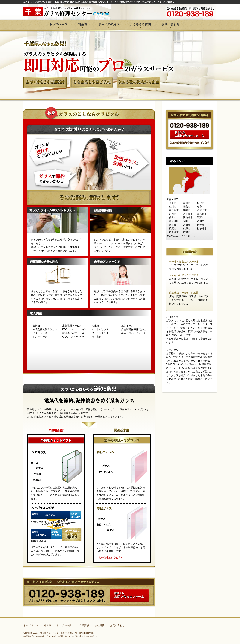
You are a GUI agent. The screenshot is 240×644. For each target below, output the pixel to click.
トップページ (31, 625)
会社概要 (100, 625)
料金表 (47, 625)
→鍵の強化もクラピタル (110, 557)
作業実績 (84, 625)
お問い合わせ (117, 625)
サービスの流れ (65, 625)
